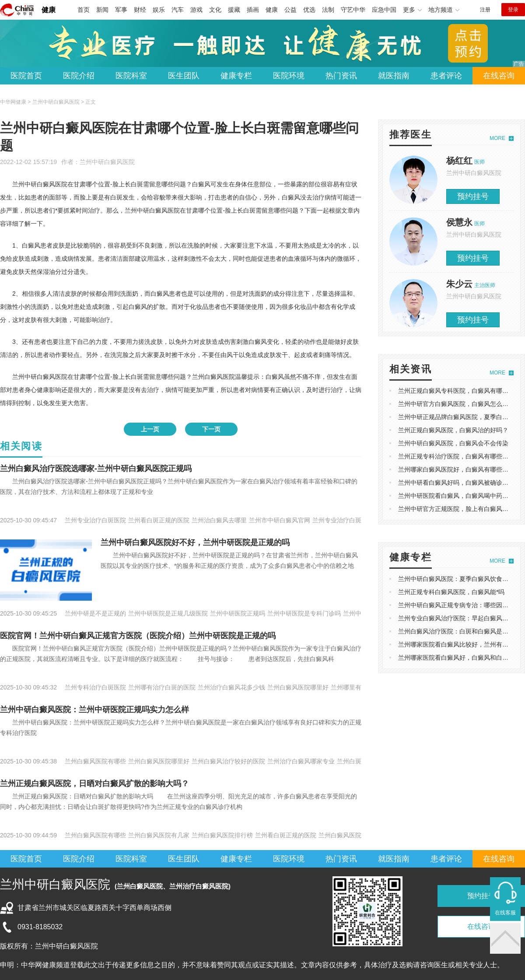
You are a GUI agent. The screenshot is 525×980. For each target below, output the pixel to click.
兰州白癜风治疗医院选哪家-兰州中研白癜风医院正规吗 (96, 469)
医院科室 (131, 76)
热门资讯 (341, 76)
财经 (140, 10)
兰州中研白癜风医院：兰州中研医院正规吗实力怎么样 (94, 710)
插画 (253, 10)
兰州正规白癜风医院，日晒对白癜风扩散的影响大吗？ (94, 784)
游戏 (196, 10)
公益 (290, 10)
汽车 (178, 10)
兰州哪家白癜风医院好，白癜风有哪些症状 (456, 469)
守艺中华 (353, 10)
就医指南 (394, 76)
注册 (485, 10)
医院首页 (26, 76)
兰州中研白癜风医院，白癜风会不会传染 (453, 443)
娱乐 (159, 10)
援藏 (234, 10)
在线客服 (505, 913)
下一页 (211, 429)
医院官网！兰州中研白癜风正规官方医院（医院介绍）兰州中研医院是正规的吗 (138, 636)
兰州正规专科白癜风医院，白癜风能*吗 (451, 592)
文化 (215, 10)
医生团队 (184, 76)
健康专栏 (236, 76)
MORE (497, 138)
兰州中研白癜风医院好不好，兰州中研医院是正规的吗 (195, 542)
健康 (49, 10)
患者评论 (446, 76)
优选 (309, 10)
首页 (84, 10)
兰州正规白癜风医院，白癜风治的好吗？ (453, 430)
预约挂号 (473, 196)
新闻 (102, 10)
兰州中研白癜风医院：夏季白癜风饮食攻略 (456, 579)
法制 (328, 10)
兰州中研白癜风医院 (107, 162)
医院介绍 (79, 76)
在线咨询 (499, 76)
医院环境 (289, 76)
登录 (513, 10)
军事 (121, 10)
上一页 (150, 429)
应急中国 (384, 10)
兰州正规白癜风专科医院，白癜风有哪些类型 (459, 391)
